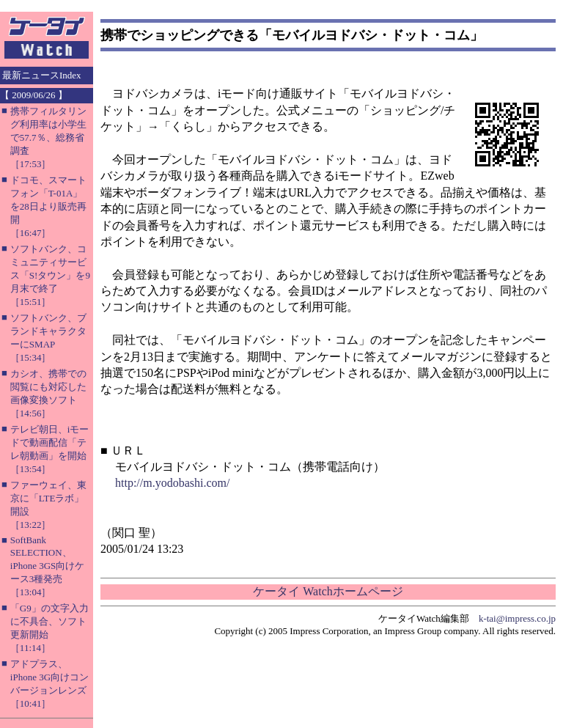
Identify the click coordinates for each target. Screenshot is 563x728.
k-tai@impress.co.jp (517, 618)
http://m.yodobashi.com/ (172, 483)
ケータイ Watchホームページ (328, 591)
